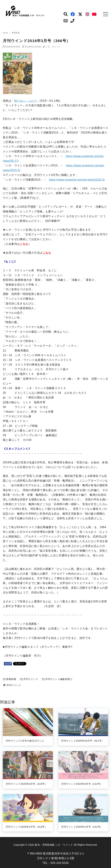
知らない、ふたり (26, 101)
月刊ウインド (29, 679)
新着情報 (9, 679)
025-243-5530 (60, 863)
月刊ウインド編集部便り (57, 679)
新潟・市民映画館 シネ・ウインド (54, 845)
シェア (8, 664)
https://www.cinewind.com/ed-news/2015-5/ (77, 180)
